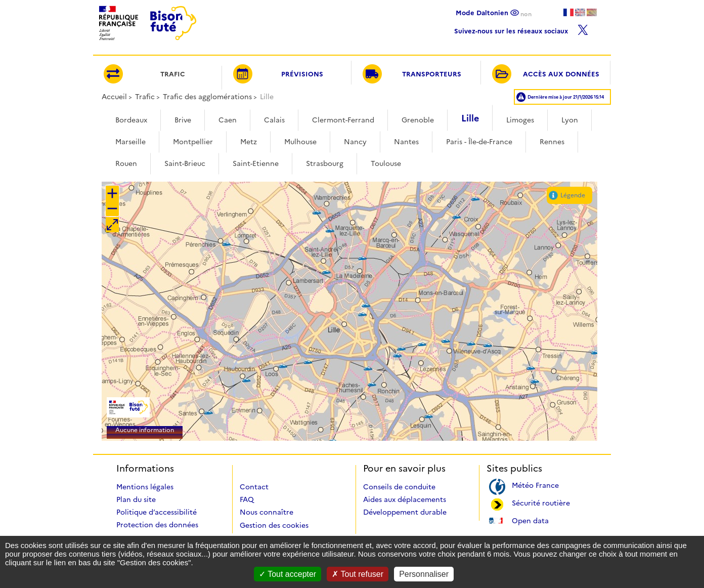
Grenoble (418, 120)
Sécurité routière (541, 502)
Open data (530, 520)
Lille (470, 118)
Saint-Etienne (256, 163)
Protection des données (157, 525)
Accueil (114, 97)
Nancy (355, 142)
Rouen (126, 163)
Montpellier (193, 142)
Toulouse (386, 163)
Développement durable (405, 512)
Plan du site (136, 499)
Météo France (535, 485)
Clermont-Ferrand (343, 120)
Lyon (570, 120)
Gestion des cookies (274, 525)
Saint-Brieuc (185, 163)
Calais (274, 120)
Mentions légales (145, 487)
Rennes (552, 142)
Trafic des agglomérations (207, 97)
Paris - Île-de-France (479, 142)
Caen (228, 120)
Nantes (406, 142)
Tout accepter (288, 574)
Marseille (130, 142)
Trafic (145, 97)
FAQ (247, 499)
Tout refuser (358, 574)
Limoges (520, 120)
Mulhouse (300, 142)
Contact (254, 487)
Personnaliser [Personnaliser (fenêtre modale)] (424, 574)
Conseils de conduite (399, 487)
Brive (183, 120)
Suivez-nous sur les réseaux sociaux (521, 29)
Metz (249, 142)
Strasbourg (325, 163)
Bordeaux (131, 120)
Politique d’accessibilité (157, 512)
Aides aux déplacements (405, 499)
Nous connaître (267, 512)
